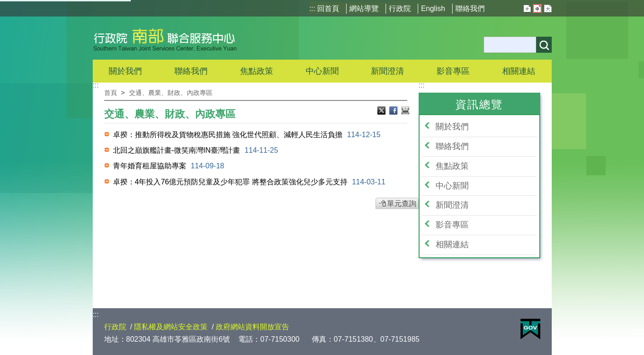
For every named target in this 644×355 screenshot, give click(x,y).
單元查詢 (402, 203)
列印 (405, 111)
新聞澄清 (387, 71)
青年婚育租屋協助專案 (169, 166)
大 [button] (548, 8)
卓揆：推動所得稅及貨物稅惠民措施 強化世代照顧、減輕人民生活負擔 (247, 135)
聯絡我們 (470, 8)
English (433, 8)
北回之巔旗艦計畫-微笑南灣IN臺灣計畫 (196, 150)
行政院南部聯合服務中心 (165, 38)
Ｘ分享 (382, 111)
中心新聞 (322, 71)
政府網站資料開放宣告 (252, 327)
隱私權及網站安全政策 (171, 327)
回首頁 (328, 8)
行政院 (400, 8)
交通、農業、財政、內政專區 (171, 93)
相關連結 (452, 244)
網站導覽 (364, 8)
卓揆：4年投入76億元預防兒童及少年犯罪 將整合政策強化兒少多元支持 (249, 182)
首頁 (111, 93)
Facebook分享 (394, 111)
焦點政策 (452, 166)
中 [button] (537, 8)
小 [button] (527, 8)
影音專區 (452, 225)
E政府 (530, 329)
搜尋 (544, 45)
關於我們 (452, 127)
